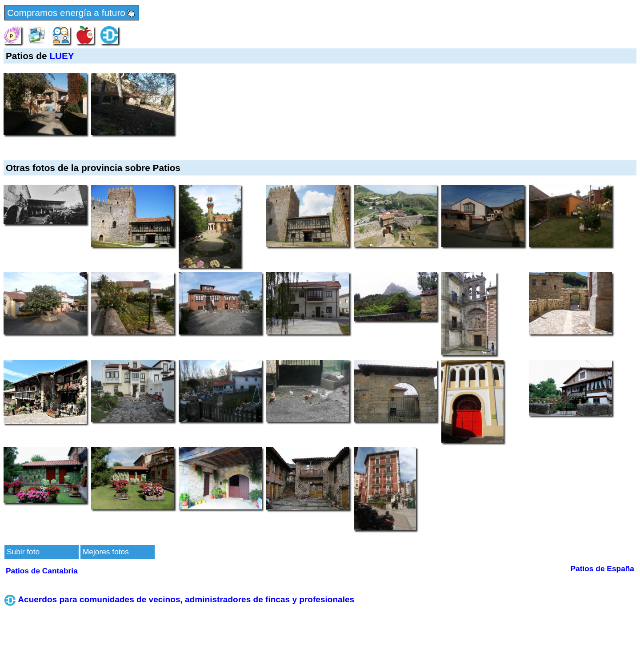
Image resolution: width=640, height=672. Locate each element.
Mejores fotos (106, 552)
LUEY (62, 56)
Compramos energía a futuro (72, 13)
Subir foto (23, 552)
